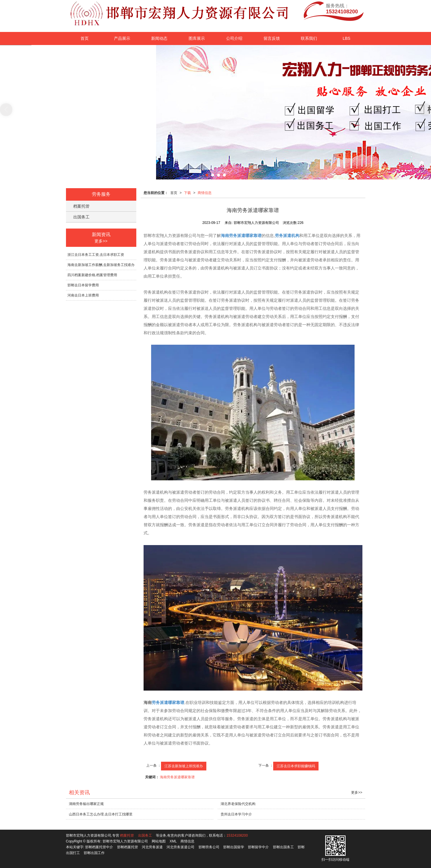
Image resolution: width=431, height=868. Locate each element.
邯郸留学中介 (258, 847)
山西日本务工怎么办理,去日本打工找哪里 (101, 814)
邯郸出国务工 (283, 847)
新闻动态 (159, 38)
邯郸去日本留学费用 (83, 285)
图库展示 (197, 38)
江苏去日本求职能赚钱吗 (296, 766)
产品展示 (122, 38)
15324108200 (237, 835)
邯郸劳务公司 (209, 847)
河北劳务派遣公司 (180, 847)
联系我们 (309, 38)
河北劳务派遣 (152, 847)
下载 (187, 193)
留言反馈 (272, 38)
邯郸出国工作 (94, 853)
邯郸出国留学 (234, 847)
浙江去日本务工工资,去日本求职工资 (96, 255)
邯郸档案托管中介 (99, 847)
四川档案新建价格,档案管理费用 (92, 275)
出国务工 (81, 217)
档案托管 (81, 206)
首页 (85, 38)
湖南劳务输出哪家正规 (86, 804)
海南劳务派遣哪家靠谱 (177, 777)
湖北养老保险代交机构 (238, 804)
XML (173, 841)
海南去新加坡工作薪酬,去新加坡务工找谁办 (101, 265)
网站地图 (159, 841)
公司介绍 (234, 38)
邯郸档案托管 (128, 847)
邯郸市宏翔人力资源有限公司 (125, 841)
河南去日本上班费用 (83, 295)
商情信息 (205, 193)
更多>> (101, 241)
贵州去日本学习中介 (236, 814)
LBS (346, 38)
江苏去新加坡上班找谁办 (184, 766)
